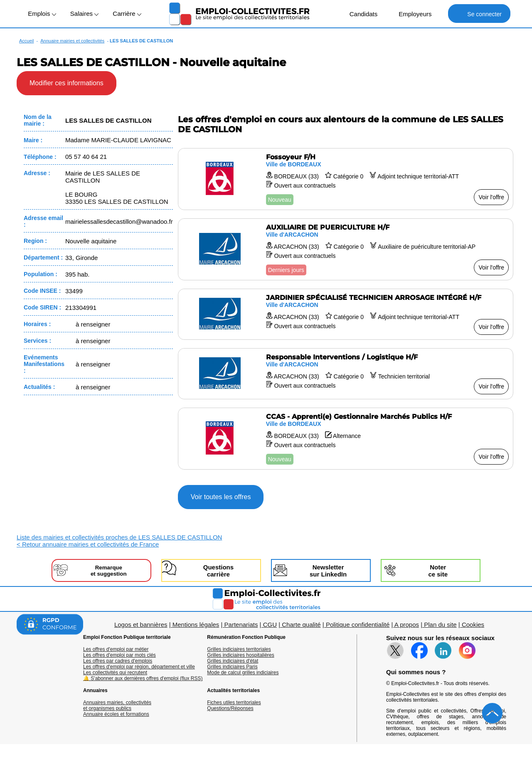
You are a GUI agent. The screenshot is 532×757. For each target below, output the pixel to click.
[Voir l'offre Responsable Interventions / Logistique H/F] (346, 374)
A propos (407, 625)
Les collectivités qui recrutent (115, 673)
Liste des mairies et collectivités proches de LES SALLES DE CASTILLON (119, 537)
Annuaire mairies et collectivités (72, 41)
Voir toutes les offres (221, 497)
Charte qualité (301, 625)
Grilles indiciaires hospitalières (240, 655)
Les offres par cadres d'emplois (118, 661)
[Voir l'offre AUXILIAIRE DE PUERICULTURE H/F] (346, 249)
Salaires (84, 14)
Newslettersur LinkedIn (328, 571)
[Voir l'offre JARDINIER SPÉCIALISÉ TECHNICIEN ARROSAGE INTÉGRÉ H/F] (346, 314)
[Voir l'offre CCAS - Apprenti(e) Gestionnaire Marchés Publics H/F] (346, 439)
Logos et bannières (141, 625)
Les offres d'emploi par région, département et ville (139, 667)
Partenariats (241, 625)
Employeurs (411, 14)
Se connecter (479, 14)
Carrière (127, 14)
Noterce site (438, 571)
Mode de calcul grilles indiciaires (243, 673)
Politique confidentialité (358, 625)
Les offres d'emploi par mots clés (119, 655)
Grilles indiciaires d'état (233, 661)
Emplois (42, 14)
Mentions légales (196, 625)
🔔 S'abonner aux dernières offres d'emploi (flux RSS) (143, 678)
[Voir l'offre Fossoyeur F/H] (346, 179)
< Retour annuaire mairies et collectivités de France (88, 544)
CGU (270, 625)
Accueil (26, 41)
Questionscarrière (218, 571)
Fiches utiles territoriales (234, 703)
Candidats (359, 14)
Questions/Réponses (230, 708)
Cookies (473, 625)
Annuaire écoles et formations (116, 714)
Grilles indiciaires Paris (232, 667)
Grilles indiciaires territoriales (239, 649)
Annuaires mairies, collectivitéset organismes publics (117, 705)
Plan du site (440, 625)
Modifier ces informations (66, 83)
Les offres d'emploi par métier (116, 649)
